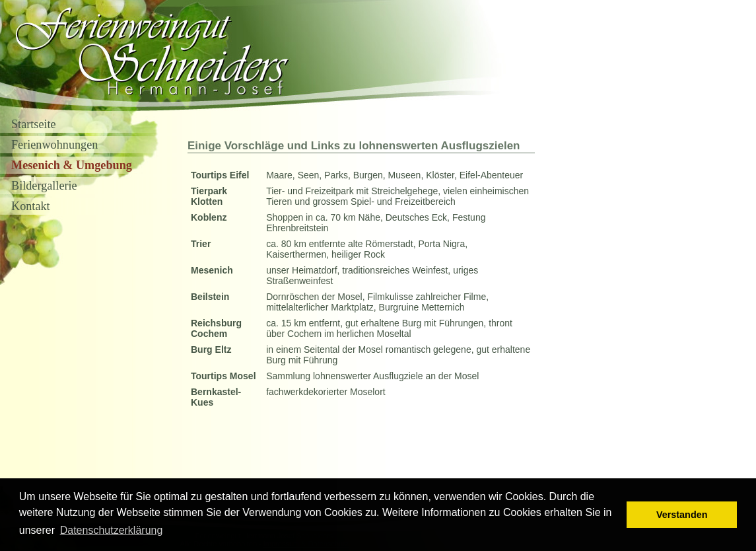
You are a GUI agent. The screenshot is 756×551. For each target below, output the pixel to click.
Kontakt (31, 206)
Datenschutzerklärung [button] (112, 530)
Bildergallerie (44, 186)
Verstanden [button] (682, 515)
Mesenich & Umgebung (72, 165)
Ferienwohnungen (54, 145)
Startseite (34, 124)
